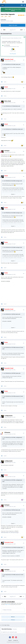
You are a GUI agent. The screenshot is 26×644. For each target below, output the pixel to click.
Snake (17, 64)
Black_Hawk (8, 101)
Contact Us (16, 640)
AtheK (16, 106)
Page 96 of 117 (13, 30)
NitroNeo (4, 20)
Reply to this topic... (7, 610)
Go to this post (13, 54)
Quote (5, 82)
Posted (10, 61)
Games (12, 21)
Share (13, 617)
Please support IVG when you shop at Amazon (13, 10)
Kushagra (7, 151)
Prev (4, 30)
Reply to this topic (13, 25)
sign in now (8, 604)
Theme (10, 640)
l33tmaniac (7, 432)
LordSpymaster (8, 416)
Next (22, 30)
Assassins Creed (10, 38)
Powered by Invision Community (13, 642)
